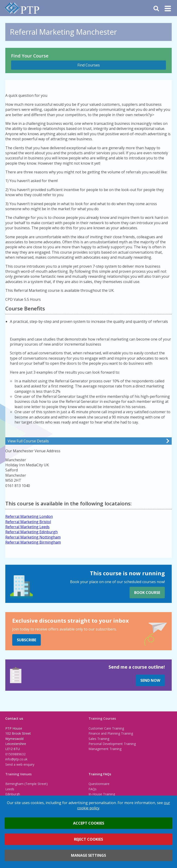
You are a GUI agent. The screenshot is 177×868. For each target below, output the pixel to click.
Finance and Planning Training (111, 733)
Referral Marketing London (29, 516)
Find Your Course (30, 56)
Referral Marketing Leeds (27, 527)
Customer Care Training (106, 728)
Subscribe (27, 640)
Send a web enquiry (20, 764)
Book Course (147, 593)
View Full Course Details (28, 441)
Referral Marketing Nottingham (33, 537)
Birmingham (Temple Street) (27, 784)
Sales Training (99, 739)
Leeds (10, 789)
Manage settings (88, 855)
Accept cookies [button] (89, 823)
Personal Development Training (112, 744)
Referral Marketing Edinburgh (31, 532)
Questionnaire (99, 784)
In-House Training (102, 794)
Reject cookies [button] (88, 839)
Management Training (105, 749)
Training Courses (102, 718)
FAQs (93, 789)
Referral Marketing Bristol (28, 522)
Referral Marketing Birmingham (33, 542)
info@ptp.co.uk (16, 759)
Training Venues (18, 774)
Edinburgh (13, 794)
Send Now (150, 680)
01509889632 (15, 754)
